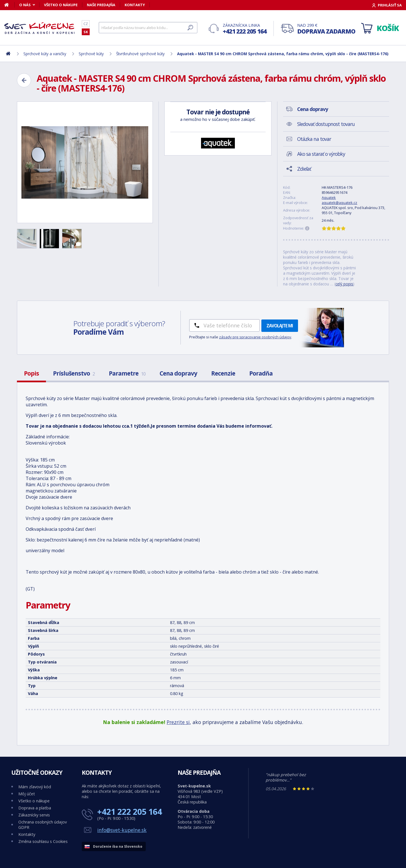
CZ (86, 24)
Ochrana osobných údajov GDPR (43, 825)
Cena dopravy (178, 373)
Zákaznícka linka (245, 29)
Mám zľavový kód (35, 787)
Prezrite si (178, 722)
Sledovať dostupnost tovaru (326, 124)
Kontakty (135, 5)
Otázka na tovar (314, 139)
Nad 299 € (326, 29)
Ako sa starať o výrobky (321, 154)
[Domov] (9, 5)
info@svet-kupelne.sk (122, 830)
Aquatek (329, 197)
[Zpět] (24, 80)
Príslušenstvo (74, 373)
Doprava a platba (35, 808)
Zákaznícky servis (34, 815)
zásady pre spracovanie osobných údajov (255, 337)
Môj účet (27, 794)
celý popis (344, 284)
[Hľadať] (148, 28)
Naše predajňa (101, 5)
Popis (31, 373)
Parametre (127, 373)
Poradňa (261, 373)
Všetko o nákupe (61, 5)
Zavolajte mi (280, 326)
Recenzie (223, 373)
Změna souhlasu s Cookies (43, 841)
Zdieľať (304, 169)
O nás (25, 5)
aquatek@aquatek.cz (339, 203)
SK (86, 32)
